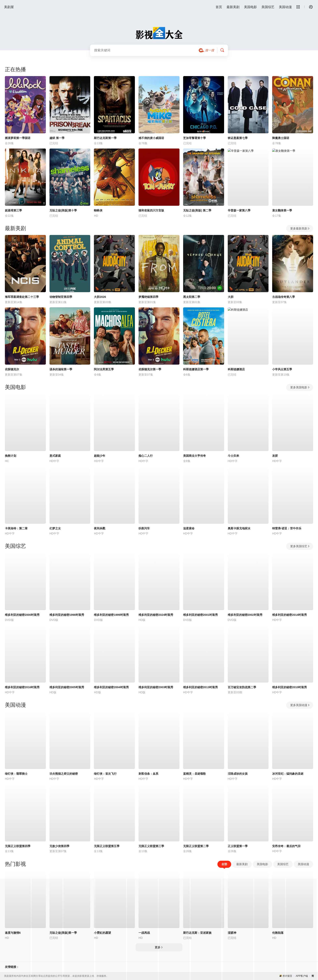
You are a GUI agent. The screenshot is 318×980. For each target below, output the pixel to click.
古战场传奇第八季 (284, 297)
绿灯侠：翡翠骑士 (16, 774)
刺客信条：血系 (148, 774)
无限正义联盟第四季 (18, 846)
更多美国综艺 (300, 546)
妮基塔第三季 (13, 210)
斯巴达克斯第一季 (105, 138)
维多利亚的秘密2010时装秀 (290, 687)
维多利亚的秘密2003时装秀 (156, 687)
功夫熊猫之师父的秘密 (64, 774)
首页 (219, 7)
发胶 (275, 456)
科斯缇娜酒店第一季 (196, 369)
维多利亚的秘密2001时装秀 (200, 615)
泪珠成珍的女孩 (238, 774)
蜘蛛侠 (98, 210)
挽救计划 (11, 456)
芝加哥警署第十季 (194, 138)
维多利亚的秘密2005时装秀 (67, 687)
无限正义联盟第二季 (196, 846)
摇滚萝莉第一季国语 (18, 138)
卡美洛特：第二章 (16, 528)
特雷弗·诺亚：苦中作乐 (287, 528)
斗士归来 (233, 456)
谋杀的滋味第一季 (61, 369)
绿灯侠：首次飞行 (105, 774)
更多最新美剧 (300, 228)
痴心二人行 (146, 456)
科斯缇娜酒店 (236, 369)
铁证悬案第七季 (238, 138)
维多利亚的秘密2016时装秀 (22, 687)
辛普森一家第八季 (239, 210)
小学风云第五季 (282, 369)
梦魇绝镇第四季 (148, 297)
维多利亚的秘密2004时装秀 (111, 687)
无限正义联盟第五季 (107, 846)
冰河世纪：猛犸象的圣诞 (288, 774)
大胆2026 (100, 297)
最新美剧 (233, 7)
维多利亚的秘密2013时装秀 (200, 687)
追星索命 (189, 528)
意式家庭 (55, 456)
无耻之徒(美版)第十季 (63, 210)
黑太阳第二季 (192, 297)
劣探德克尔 (12, 369)
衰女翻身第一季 (282, 210)
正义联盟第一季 (238, 846)
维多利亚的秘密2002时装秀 (245, 615)
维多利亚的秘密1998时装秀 (67, 615)
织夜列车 (144, 528)
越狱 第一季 (57, 138)
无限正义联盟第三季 (151, 846)
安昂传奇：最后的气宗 (286, 846)
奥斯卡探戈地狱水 (239, 528)
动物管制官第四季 (61, 297)
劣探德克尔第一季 (150, 369)
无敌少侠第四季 (59, 846)
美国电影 (250, 7)
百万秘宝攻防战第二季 (242, 687)
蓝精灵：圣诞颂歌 (194, 774)
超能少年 (100, 456)
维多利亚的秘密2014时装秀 (290, 615)
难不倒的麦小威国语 (151, 138)
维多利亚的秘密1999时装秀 (111, 615)
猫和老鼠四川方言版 (151, 210)
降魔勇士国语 (281, 138)
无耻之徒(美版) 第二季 (197, 210)
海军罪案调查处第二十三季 (22, 297)
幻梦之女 (55, 528)
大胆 (231, 297)
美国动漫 (285, 7)
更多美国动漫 (300, 705)
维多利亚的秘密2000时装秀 (22, 615)
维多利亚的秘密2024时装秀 (156, 615)
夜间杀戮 (100, 528)
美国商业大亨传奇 (194, 456)
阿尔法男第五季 (104, 369)
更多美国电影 (300, 387)
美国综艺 (268, 7)
